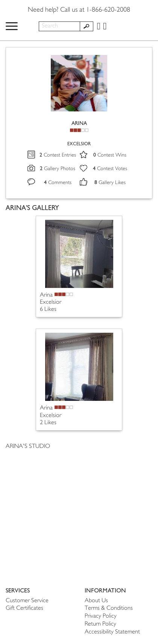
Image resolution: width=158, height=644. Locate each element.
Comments (58, 183)
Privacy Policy (101, 616)
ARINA (79, 123)
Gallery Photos (58, 169)
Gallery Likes (110, 183)
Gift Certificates (24, 608)
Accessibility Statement (112, 632)
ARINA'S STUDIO (28, 447)
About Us (96, 601)
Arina (46, 295)
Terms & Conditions (109, 608)
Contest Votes (110, 169)
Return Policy (100, 624)
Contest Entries (58, 155)
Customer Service (27, 601)
